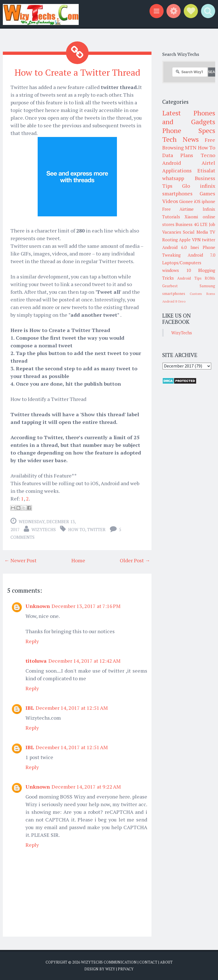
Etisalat (206, 170)
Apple (185, 240)
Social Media (195, 232)
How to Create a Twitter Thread (77, 72)
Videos (170, 201)
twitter (96, 529)
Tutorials (171, 217)
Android (172, 163)
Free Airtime (178, 209)
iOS (197, 201)
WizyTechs (44, 529)
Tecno (208, 155)
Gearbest (170, 286)
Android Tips (189, 278)
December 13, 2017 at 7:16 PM (86, 606)
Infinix (209, 209)
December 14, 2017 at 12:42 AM (85, 661)
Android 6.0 (175, 247)
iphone (208, 201)
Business (184, 224)
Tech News (180, 139)
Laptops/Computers (182, 263)
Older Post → (135, 560)
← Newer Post (20, 560)
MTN (191, 147)
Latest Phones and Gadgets (189, 117)
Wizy (110, 969)
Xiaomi (191, 217)
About (166, 962)
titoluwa (36, 661)
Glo (186, 186)
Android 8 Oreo (174, 301)
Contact (148, 962)
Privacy (126, 969)
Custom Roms (202, 294)
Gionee (186, 201)
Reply (32, 641)
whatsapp (173, 178)
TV (212, 232)
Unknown (38, 606)
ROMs (210, 278)
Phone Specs (189, 130)
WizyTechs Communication (109, 962)
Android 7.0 (201, 255)
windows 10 (177, 270)
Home (78, 560)
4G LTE (201, 224)
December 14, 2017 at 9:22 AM (86, 787)
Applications (177, 170)
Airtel (208, 163)
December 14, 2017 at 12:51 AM (72, 708)
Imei (195, 247)
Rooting (170, 240)
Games (207, 193)
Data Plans (178, 155)
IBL (30, 708)
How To (77, 529)
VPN (196, 240)
